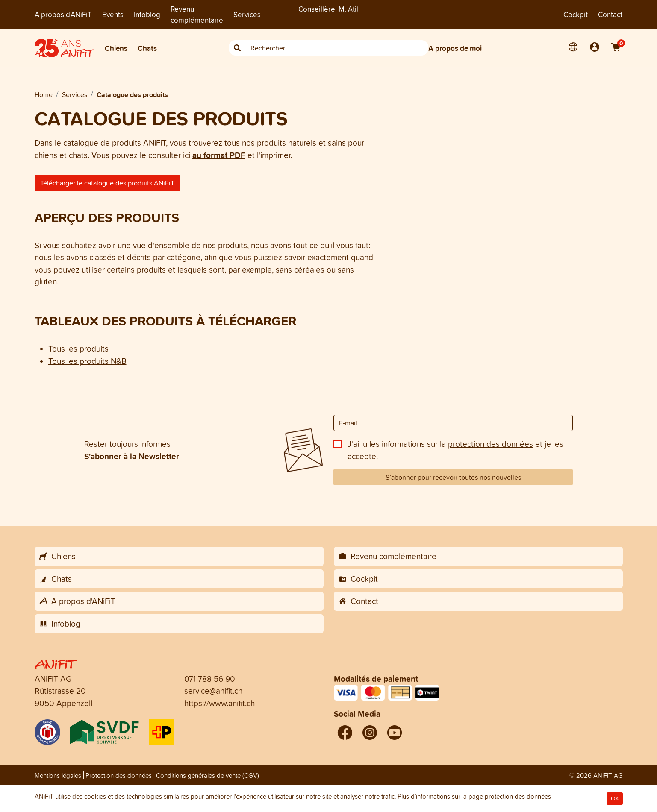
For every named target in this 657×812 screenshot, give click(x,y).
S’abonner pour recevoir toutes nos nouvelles (453, 477)
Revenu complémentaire (197, 14)
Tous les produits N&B (87, 361)
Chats (147, 48)
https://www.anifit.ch (219, 703)
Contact (610, 14)
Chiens (116, 48)
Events (113, 14)
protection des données (491, 444)
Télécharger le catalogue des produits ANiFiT (107, 183)
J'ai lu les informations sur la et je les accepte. (455, 450)
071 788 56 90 (210, 679)
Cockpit (576, 14)
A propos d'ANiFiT (63, 14)
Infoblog (147, 14)
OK (615, 799)
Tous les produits (78, 349)
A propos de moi (455, 48)
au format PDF (219, 155)
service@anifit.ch (213, 691)
